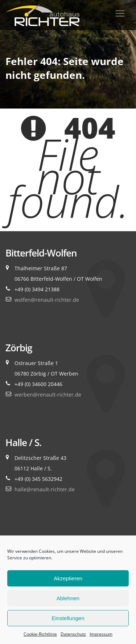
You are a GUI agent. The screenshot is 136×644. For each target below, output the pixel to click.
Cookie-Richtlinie (40, 634)
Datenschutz (73, 634)
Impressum (101, 634)
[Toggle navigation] (120, 13)
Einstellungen (68, 618)
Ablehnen (68, 598)
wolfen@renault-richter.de (47, 300)
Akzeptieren (68, 578)
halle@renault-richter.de (45, 489)
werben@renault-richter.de (48, 395)
